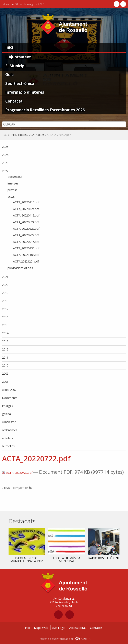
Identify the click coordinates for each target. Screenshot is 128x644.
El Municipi (15, 66)
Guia (9, 74)
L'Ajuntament (18, 57)
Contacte (96, 628)
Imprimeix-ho (24, 488)
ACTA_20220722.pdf (18, 473)
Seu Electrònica (20, 83)
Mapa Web (41, 628)
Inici (9, 47)
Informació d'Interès (25, 92)
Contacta (14, 101)
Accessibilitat (78, 628)
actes (41, 135)
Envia (7, 488)
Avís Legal (59, 628)
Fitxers (22, 135)
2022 (32, 135)
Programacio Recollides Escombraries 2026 (45, 110)
